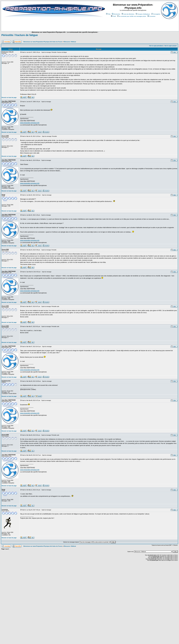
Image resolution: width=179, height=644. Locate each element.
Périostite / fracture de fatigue (20, 35)
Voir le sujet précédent (156, 46)
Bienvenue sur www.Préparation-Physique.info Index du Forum (43, 42)
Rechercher (116, 14)
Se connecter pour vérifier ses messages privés (132, 16)
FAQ (108, 14)
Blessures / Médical (70, 42)
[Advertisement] (47, 24)
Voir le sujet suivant (171, 46)
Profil (113, 16)
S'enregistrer (156, 14)
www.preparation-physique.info (30, 123)
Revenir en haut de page (9, 97)
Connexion (151, 16)
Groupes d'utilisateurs (143, 14)
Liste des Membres (128, 14)
